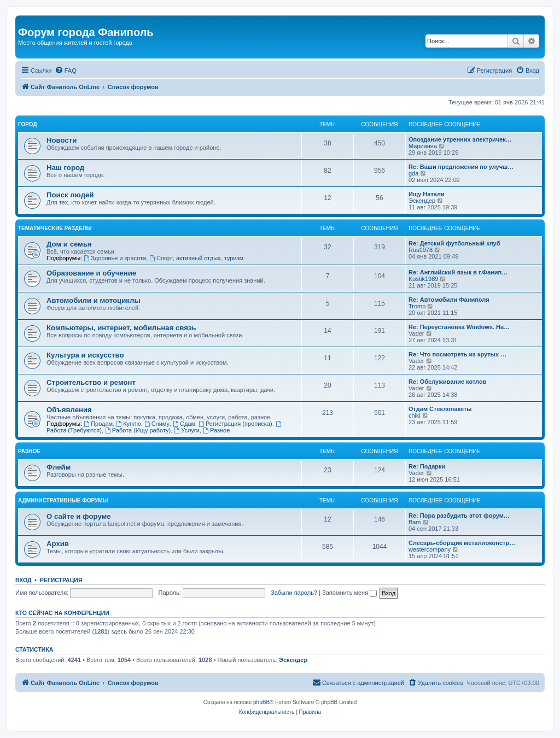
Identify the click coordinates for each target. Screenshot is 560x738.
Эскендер (422, 201)
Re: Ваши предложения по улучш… (461, 167)
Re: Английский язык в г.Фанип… (458, 272)
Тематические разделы (55, 228)
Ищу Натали (427, 194)
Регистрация (61, 580)
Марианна (423, 146)
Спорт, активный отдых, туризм (196, 258)
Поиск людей (70, 195)
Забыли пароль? (294, 593)
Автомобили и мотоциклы (94, 300)
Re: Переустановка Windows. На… (459, 327)
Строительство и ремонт (91, 382)
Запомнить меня (349, 593)
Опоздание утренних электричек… (460, 139)
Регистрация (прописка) (235, 424)
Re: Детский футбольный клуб (454, 243)
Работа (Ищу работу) (138, 430)
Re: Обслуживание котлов (447, 382)
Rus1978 (421, 250)
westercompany (430, 549)
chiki (415, 415)
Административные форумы (63, 500)
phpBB (261, 702)
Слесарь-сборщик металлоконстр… (462, 543)
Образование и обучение (91, 273)
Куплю (128, 424)
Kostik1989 (423, 279)
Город (28, 124)
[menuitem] (66, 71)
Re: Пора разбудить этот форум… (459, 516)
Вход (23, 580)
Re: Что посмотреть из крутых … (457, 354)
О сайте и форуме (79, 516)
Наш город (65, 168)
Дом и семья (69, 244)
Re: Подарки (427, 466)
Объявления (69, 410)
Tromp (417, 306)
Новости (62, 140)
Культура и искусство (85, 355)
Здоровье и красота (115, 258)
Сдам (184, 424)
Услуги (187, 430)
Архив (58, 544)
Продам (98, 424)
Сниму (157, 424)
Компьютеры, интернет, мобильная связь (121, 328)
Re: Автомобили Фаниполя (449, 300)
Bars (415, 522)
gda (413, 173)
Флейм (59, 467)
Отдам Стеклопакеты (440, 409)
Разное (216, 430)
